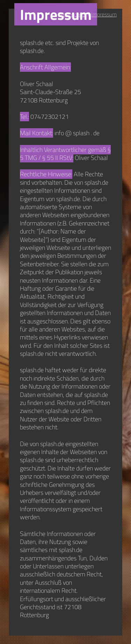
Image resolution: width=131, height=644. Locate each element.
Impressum (104, 14)
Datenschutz (72, 14)
